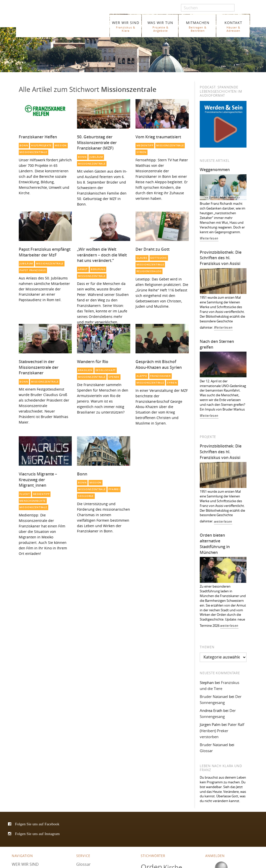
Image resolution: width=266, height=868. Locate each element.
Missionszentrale (33, 152)
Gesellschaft (106, 370)
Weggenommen (215, 170)
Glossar (206, 751)
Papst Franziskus (33, 270)
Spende (114, 377)
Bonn (24, 145)
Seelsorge (86, 496)
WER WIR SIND (126, 26)
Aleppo (142, 376)
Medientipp (145, 145)
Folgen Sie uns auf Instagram (37, 834)
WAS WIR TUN (160, 26)
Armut (83, 269)
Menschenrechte (33, 501)
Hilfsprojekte (41, 145)
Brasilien (85, 370)
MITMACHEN (198, 26)
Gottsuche (158, 258)
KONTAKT (233, 26)
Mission (61, 145)
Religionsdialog (149, 271)
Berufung (98, 269)
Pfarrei (114, 489)
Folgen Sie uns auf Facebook (37, 824)
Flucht (25, 494)
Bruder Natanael (214, 696)
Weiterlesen (209, 238)
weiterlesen (223, 522)
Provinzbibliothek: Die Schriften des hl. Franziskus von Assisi (221, 258)
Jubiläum (96, 157)
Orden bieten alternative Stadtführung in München (215, 544)
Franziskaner (58, 23)
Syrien (141, 152)
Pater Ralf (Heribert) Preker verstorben (222, 731)
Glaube (142, 258)
